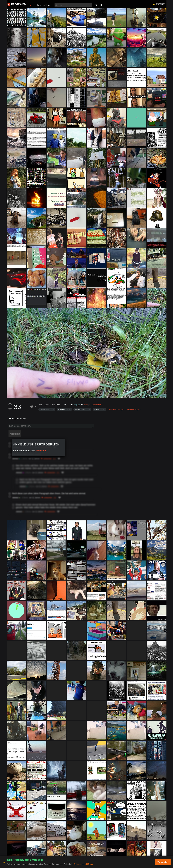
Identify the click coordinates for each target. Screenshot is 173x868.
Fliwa (58, 405)
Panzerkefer (80, 409)
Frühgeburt (44, 409)
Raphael (62, 409)
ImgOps (77, 405)
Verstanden (163, 862)
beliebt (38, 5)
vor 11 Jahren (45, 405)
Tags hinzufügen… (134, 409)
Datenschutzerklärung (83, 864)
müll (45, 5)
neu (31, 5)
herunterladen (95, 405)
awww (97, 409)
